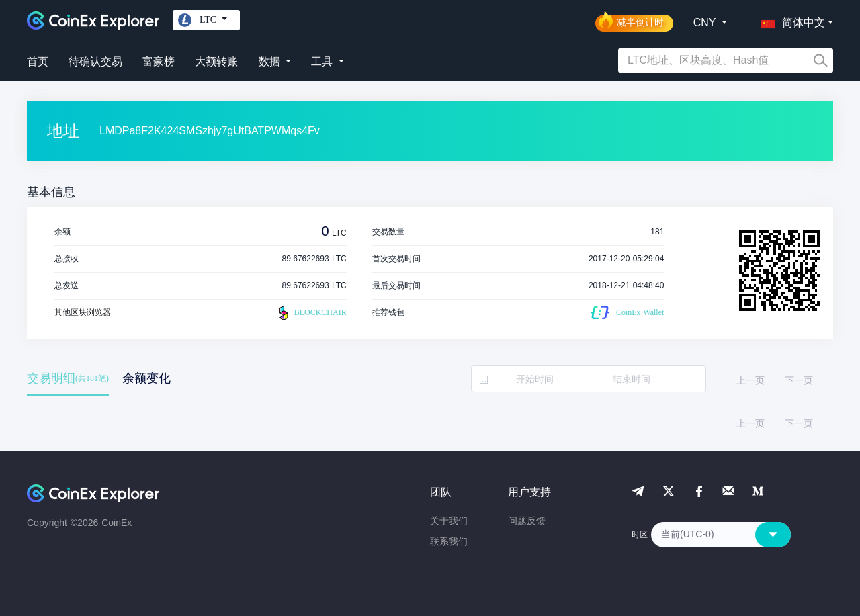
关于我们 (449, 521)
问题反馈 (527, 521)
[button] (790, 20)
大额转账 (216, 61)
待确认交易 (95, 61)
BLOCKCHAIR (311, 313)
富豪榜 (159, 61)
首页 (38, 61)
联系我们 (449, 541)
